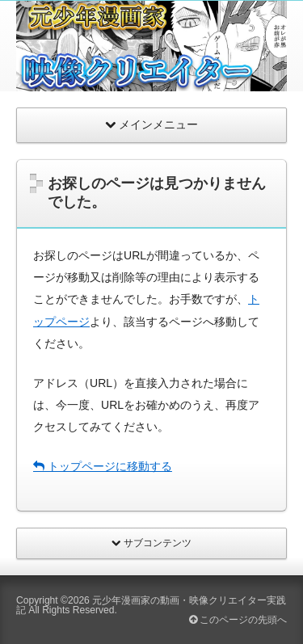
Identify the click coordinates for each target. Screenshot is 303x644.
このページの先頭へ (238, 620)
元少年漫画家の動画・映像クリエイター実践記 (151, 605)
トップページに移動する (103, 466)
